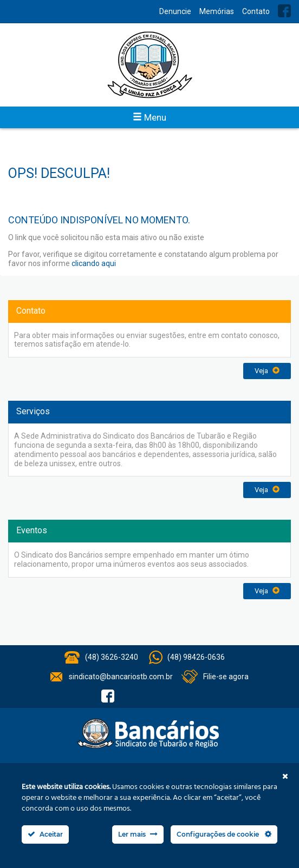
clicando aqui (94, 263)
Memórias (217, 11)
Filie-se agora (226, 677)
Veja (267, 371)
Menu (149, 117)
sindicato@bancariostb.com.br (121, 677)
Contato (256, 11)
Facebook (284, 11)
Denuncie (175, 11)
